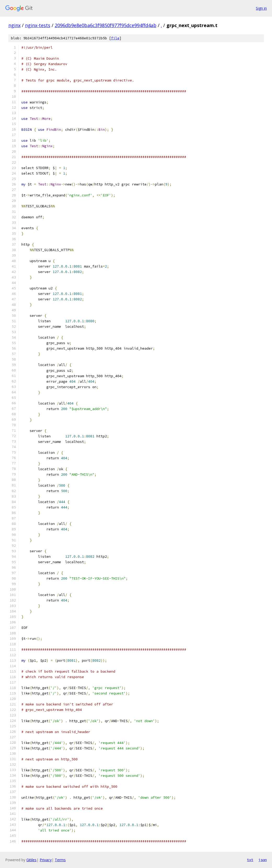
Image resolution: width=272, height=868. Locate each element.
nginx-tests (38, 25)
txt (250, 860)
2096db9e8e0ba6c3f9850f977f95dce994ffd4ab (106, 25)
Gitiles (31, 860)
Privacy (46, 860)
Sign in (261, 8)
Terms (60, 860)
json (263, 860)
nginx (14, 25)
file (115, 38)
